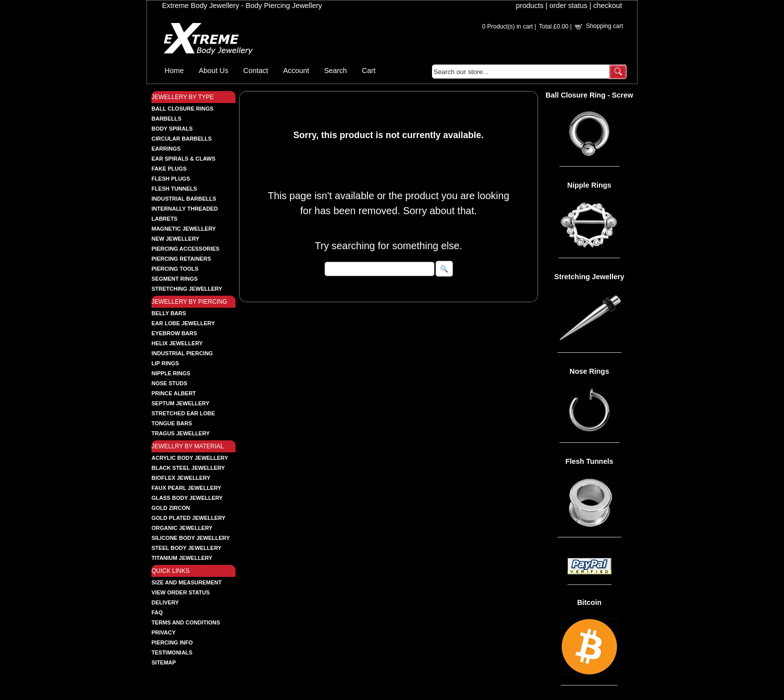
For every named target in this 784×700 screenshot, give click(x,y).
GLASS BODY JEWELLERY (187, 498)
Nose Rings (589, 371)
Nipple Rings (589, 185)
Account (296, 71)
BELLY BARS (169, 313)
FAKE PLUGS (169, 169)
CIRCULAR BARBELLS (181, 139)
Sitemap (164, 662)
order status (568, 6)
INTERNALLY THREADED (185, 209)
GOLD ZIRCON (171, 508)
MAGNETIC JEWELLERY (184, 229)
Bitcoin (589, 602)
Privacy (163, 632)
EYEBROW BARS (174, 333)
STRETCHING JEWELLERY (187, 289)
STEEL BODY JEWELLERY (186, 548)
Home (174, 71)
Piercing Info (172, 642)
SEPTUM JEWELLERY (180, 403)
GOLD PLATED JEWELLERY (188, 518)
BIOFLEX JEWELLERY (181, 478)
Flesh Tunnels (589, 461)
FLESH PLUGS (171, 179)
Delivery (165, 602)
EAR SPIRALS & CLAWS (183, 159)
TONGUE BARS (172, 423)
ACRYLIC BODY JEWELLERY (190, 458)
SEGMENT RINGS (174, 279)
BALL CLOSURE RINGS (182, 109)
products (530, 6)
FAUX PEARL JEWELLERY (186, 488)
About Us (213, 71)
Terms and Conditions (186, 622)
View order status (180, 592)
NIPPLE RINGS (171, 373)
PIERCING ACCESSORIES (185, 249)
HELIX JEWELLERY (177, 343)
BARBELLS (166, 119)
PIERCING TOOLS (175, 269)
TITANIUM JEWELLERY (182, 558)
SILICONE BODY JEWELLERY (190, 538)
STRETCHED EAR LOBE (183, 413)
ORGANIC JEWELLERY (182, 528)
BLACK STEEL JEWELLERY (188, 468)
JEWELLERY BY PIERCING (189, 302)
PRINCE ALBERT (174, 393)
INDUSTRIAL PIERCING (182, 353)
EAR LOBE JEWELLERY (183, 323)
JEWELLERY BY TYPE (183, 97)
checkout (607, 6)
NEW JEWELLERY (175, 239)
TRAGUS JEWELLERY (180, 433)
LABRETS (164, 219)
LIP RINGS (165, 363)
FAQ (157, 612)
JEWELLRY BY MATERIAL (188, 446)
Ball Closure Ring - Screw (589, 95)
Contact (256, 71)
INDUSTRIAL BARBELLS (184, 199)
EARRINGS (166, 149)
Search (335, 71)
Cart (369, 71)
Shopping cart (604, 26)
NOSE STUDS (169, 383)
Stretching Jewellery (589, 277)
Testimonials (172, 652)
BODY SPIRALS (172, 129)
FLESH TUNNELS (174, 189)
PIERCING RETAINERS (181, 259)
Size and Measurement (186, 582)
